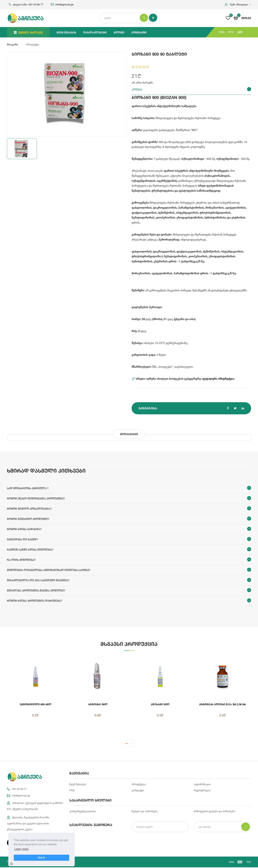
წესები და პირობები (145, 812)
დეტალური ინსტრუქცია (218, 379)
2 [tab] (132, 745)
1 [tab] (126, 745)
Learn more (21, 849)
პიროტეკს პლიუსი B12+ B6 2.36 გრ (223, 706)
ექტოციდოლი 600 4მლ (35, 704)
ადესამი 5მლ (160, 704)
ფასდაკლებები (95, 32)
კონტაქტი (139, 32)
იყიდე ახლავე (28, 32)
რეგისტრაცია (202, 791)
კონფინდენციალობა (83, 812)
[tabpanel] (129, 696)
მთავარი (13, 44)
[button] (238, 4)
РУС (231, 32)
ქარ (240, 32)
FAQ (72, 791)
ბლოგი (119, 32)
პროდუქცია (139, 785)
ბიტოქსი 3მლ (98, 704)
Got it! (42, 858)
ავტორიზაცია (202, 785)
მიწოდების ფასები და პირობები (215, 812)
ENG (222, 32)
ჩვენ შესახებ (66, 32)
